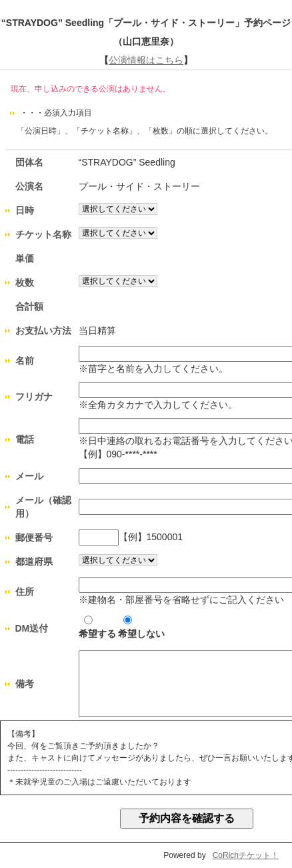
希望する (97, 627)
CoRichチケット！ (246, 855)
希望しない (141, 627)
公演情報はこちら (146, 60)
